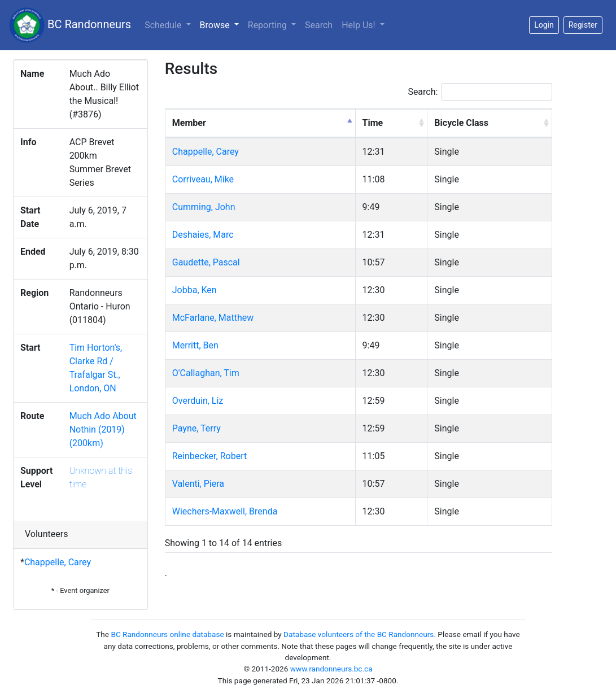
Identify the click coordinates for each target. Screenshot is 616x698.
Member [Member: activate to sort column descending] (189, 123)
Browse (222, 24)
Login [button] (544, 25)
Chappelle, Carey (58, 562)
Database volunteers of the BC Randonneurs (359, 634)
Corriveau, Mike (203, 179)
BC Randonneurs (70, 25)
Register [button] (583, 25)
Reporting (268, 25)
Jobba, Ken (195, 290)
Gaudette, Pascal (206, 262)
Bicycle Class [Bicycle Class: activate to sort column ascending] (461, 123)
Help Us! (359, 25)
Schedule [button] (164, 25)
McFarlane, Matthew (213, 318)
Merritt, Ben (195, 345)
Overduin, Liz (198, 401)
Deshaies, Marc (203, 235)
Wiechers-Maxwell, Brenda (225, 511)
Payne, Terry (196, 428)
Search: (480, 92)
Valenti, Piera (198, 484)
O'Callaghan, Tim (206, 373)
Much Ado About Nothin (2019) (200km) (103, 429)
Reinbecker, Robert (209, 456)
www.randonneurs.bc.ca (331, 669)
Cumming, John (204, 207)
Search (319, 25)
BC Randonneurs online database (167, 634)
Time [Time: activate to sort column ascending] (373, 123)
